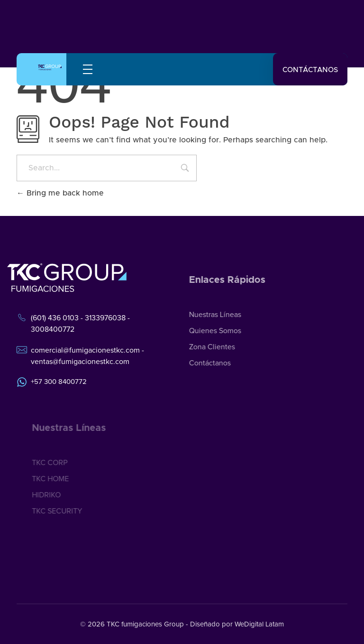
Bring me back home (60, 193)
